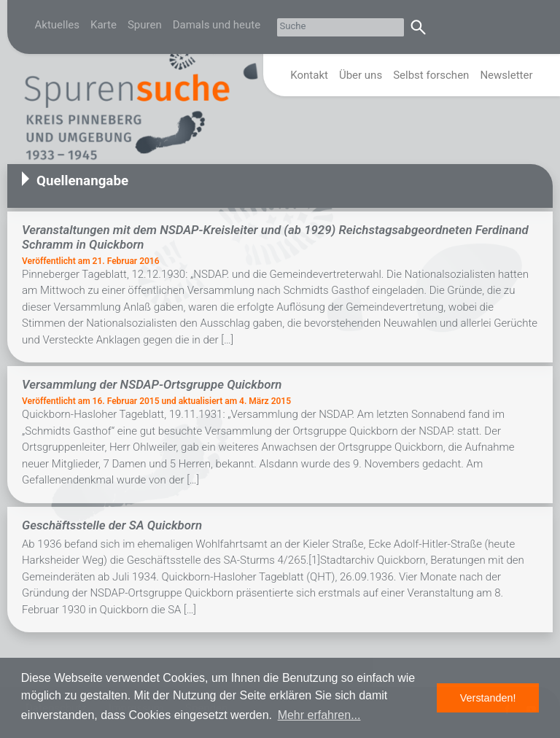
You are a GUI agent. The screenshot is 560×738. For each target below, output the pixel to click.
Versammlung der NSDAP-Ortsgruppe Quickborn (152, 384)
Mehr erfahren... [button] (319, 715)
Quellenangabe (82, 181)
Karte (104, 25)
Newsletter (506, 75)
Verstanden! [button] (488, 698)
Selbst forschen (431, 75)
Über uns (361, 75)
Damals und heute (217, 25)
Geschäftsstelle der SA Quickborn (112, 525)
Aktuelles (58, 25)
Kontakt (309, 75)
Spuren (145, 25)
